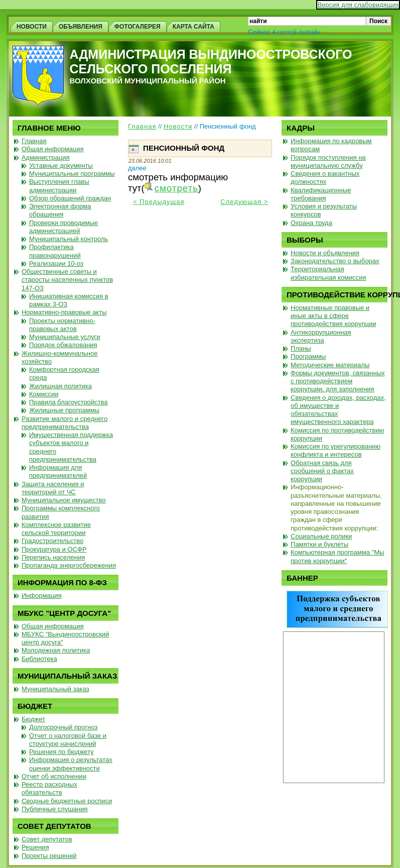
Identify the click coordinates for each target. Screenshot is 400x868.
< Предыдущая (159, 202)
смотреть (176, 188)
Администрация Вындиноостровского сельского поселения (211, 62)
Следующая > (244, 202)
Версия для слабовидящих (358, 5)
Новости (178, 126)
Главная (142, 126)
